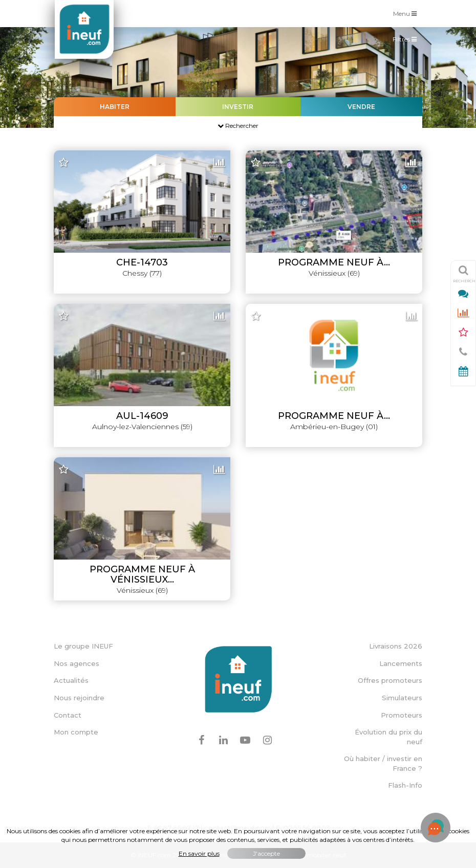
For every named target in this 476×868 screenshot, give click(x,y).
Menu (407, 13)
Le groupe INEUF (83, 646)
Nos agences (77, 663)
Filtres (407, 41)
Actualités (71, 680)
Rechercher (238, 126)
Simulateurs (402, 698)
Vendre (361, 107)
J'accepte (266, 853)
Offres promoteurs (390, 680)
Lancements (401, 663)
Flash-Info (405, 785)
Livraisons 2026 (396, 646)
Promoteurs (402, 715)
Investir (238, 107)
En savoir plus (199, 853)
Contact (68, 715)
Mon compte (76, 732)
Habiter (115, 107)
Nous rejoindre (79, 698)
